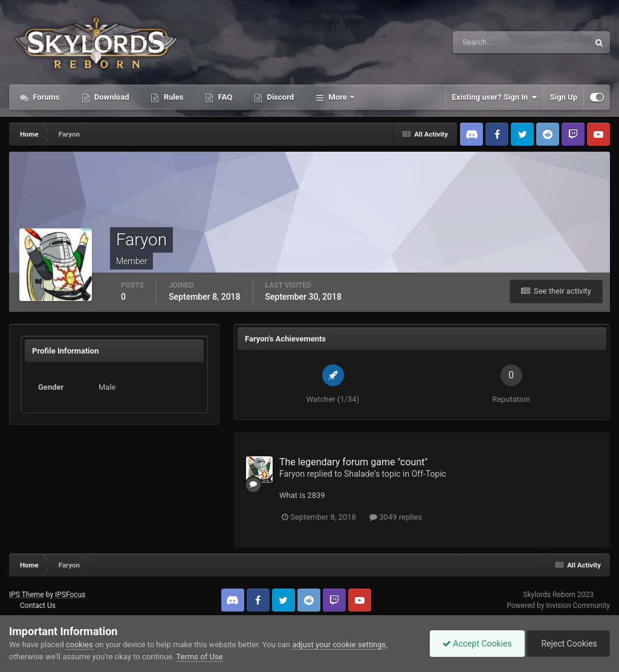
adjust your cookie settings (339, 645)
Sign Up (564, 97)
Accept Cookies (477, 644)
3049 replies (396, 517)
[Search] (484, 42)
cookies (79, 645)
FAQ (224, 97)
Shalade (359, 474)
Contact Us (38, 606)
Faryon (292, 474)
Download (111, 97)
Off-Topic (429, 474)
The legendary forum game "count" (354, 462)
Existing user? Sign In (495, 97)
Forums (45, 97)
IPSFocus (70, 595)
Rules (172, 97)
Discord (279, 97)
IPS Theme (27, 595)
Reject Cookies (568, 644)
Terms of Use (199, 657)
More (338, 97)
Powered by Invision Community (558, 606)
